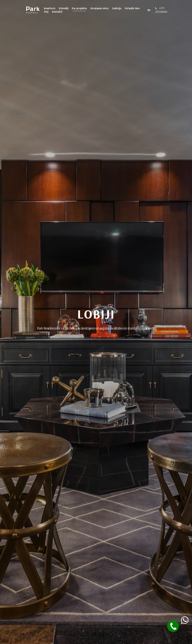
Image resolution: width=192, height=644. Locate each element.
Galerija (117, 8)
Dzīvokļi (64, 8)
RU (149, 10)
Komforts (50, 8)
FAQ (46, 12)
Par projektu (79, 8)
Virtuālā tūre (132, 8)
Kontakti (57, 12)
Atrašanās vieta (99, 8)
